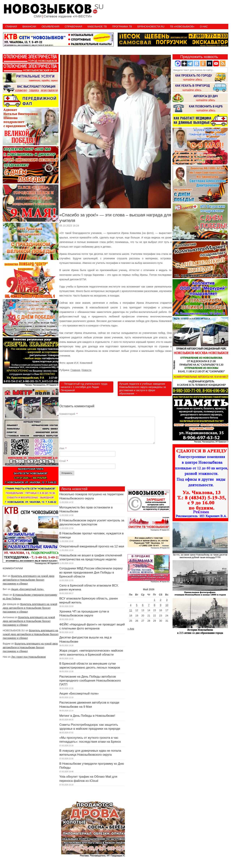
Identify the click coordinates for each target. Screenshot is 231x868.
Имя (63, 448)
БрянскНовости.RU (151, 27)
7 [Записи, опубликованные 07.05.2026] (149, 605)
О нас (204, 27)
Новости (86, 370)
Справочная (73, 27)
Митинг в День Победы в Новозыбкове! (87, 716)
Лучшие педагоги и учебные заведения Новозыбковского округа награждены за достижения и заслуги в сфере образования (142, 389)
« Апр (131, 629)
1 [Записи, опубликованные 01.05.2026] (154, 600)
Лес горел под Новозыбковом (28, 657)
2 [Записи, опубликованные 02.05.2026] (161, 600)
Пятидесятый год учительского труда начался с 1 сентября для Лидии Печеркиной (84, 387)
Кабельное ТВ (97, 27)
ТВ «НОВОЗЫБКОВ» (182, 27)
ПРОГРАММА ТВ (122, 27)
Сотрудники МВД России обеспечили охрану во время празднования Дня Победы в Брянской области (91, 572)
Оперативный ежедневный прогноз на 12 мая (92, 546)
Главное (75, 370)
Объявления (50, 27)
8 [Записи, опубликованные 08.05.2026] (154, 605)
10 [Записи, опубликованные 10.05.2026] (167, 605)
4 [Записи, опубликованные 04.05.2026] (131, 605)
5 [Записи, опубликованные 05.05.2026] (137, 605)
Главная (11, 27)
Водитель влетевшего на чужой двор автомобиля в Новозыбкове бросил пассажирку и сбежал (29, 580)
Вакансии (29, 27)
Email (64, 461)
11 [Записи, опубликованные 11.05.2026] (131, 610)
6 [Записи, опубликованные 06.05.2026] (143, 605)
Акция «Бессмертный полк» (28, 589)
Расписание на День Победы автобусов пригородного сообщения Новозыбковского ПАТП (90, 681)
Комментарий (68, 414)
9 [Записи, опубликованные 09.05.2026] (161, 605)
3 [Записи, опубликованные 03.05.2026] (167, 600)
